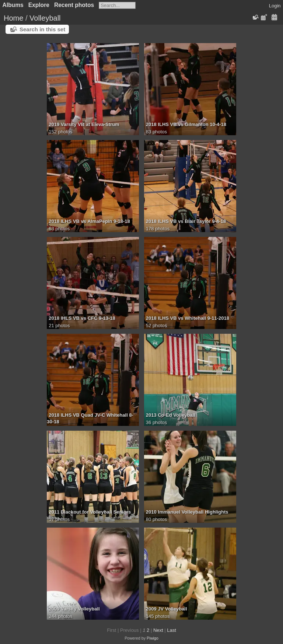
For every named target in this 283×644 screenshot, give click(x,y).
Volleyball (45, 18)
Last (172, 630)
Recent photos (74, 5)
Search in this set (42, 29)
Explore (39, 5)
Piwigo (153, 638)
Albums (13, 5)
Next (158, 630)
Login (275, 6)
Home (13, 18)
